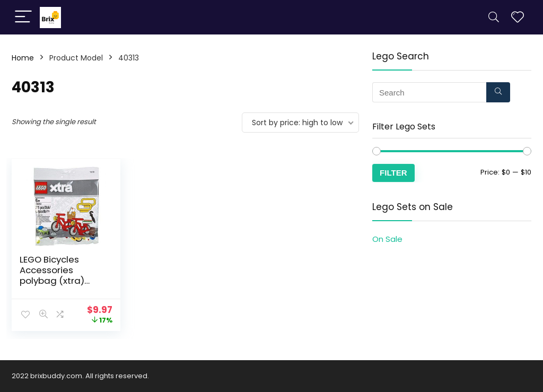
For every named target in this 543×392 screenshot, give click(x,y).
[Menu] (23, 17)
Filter (393, 173)
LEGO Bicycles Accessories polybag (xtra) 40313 (52, 275)
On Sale (387, 239)
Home (23, 58)
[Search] (494, 17)
